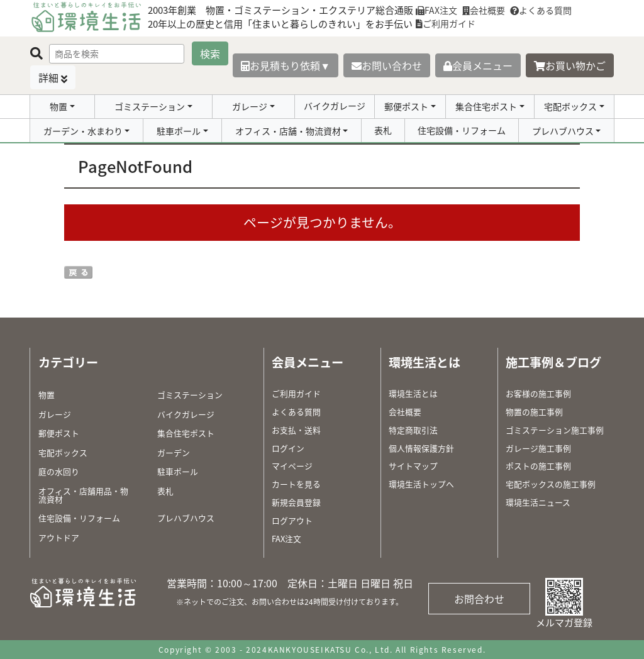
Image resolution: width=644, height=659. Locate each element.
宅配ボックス (570, 106)
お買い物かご (570, 65)
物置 (58, 106)
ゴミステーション (150, 106)
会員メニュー (478, 65)
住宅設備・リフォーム (462, 130)
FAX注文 (436, 10)
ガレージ (250, 106)
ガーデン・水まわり (83, 131)
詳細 (48, 77)
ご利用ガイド (446, 23)
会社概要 (484, 10)
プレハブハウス (563, 131)
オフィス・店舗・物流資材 (288, 131)
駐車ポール (179, 131)
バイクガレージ (335, 106)
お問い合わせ (387, 65)
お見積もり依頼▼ (286, 65)
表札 (383, 130)
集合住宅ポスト (486, 106)
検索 (210, 53)
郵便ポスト (406, 106)
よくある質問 (541, 10)
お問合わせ (479, 599)
